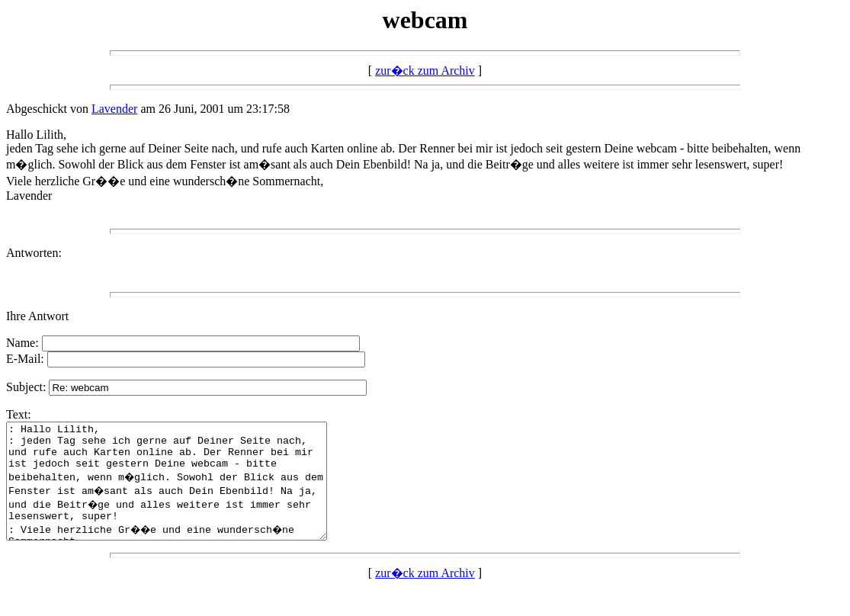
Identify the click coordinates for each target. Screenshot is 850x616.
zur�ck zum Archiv (425, 71)
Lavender (114, 109)
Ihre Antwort (37, 316)
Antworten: (34, 253)
